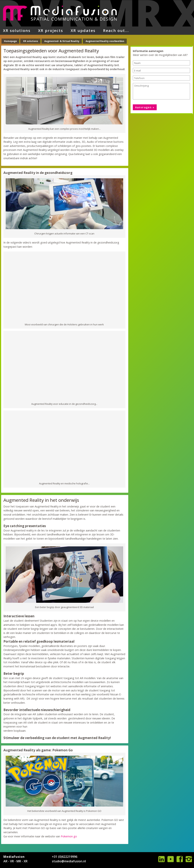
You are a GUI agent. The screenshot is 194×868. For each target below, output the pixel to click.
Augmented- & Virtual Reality (62, 41)
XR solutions (17, 31)
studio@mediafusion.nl (69, 861)
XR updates (83, 31)
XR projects (51, 31)
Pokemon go (69, 836)
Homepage (10, 41)
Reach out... (116, 31)
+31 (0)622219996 (65, 857)
